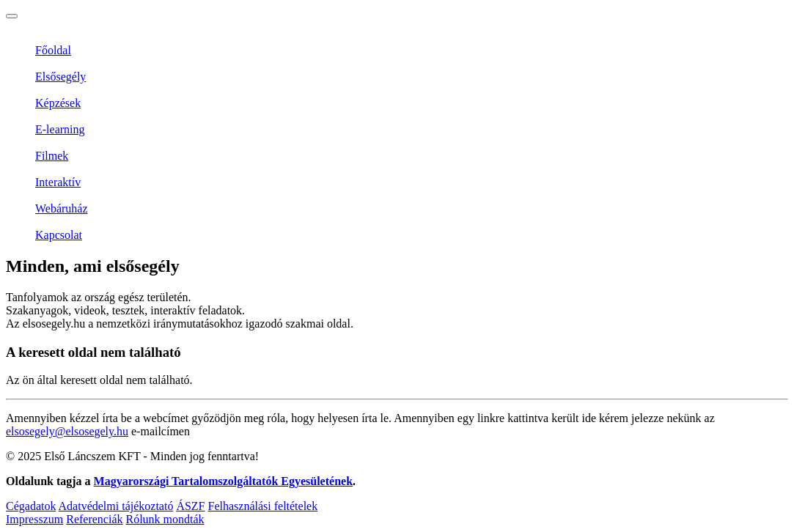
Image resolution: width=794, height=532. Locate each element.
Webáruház (62, 208)
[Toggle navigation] (12, 16)
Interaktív (58, 182)
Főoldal (53, 50)
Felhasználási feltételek (263, 506)
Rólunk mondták (165, 519)
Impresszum (34, 519)
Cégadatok (31, 506)
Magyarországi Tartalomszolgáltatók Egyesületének (223, 481)
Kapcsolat (59, 235)
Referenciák (94, 519)
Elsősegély (60, 77)
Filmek (52, 156)
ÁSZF (190, 506)
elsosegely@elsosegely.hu (67, 431)
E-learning (60, 129)
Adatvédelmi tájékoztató (116, 506)
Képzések (58, 103)
